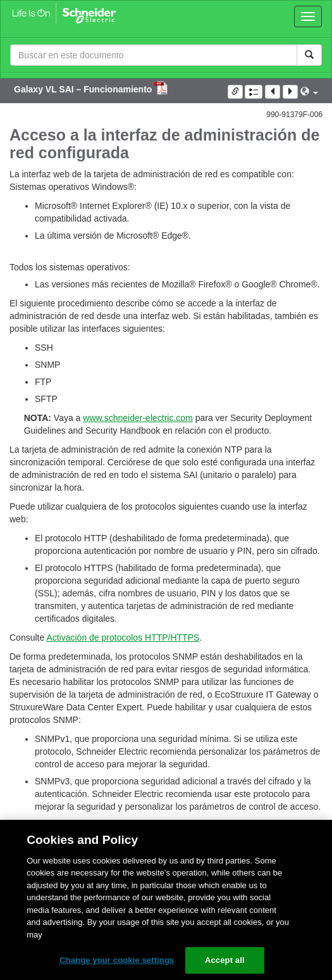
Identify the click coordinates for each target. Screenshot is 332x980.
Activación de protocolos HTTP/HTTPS (123, 638)
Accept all (225, 960)
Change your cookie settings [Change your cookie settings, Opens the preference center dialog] (117, 960)
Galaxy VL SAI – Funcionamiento (84, 89)
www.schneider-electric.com (138, 418)
